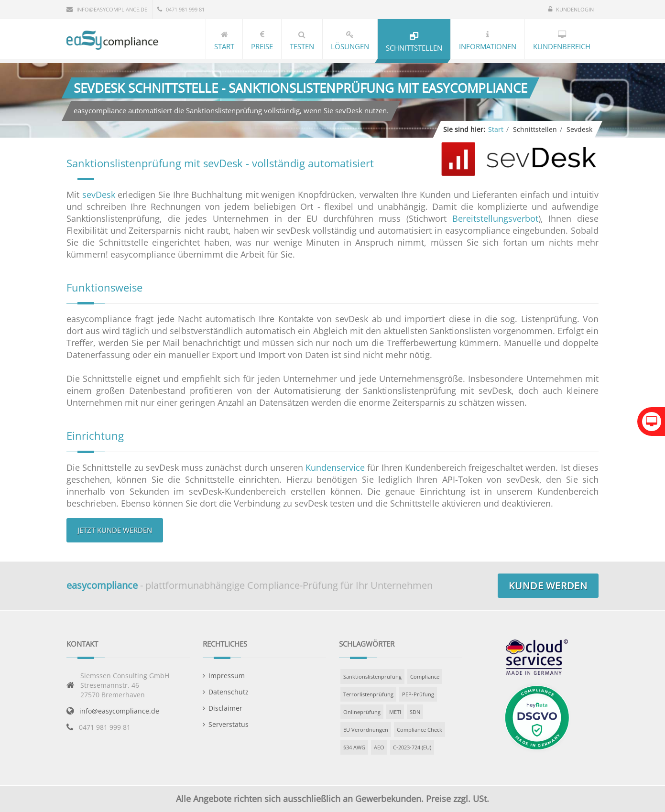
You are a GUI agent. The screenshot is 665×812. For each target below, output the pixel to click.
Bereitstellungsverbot (495, 218)
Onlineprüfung (362, 712)
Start (496, 129)
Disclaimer (225, 708)
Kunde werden (548, 586)
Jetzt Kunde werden (115, 530)
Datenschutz (229, 692)
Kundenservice (335, 467)
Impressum (227, 676)
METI (395, 712)
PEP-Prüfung (418, 694)
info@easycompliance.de (119, 711)
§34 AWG (354, 747)
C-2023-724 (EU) (412, 747)
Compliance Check (420, 730)
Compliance (425, 677)
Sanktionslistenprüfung (372, 677)
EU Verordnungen (366, 730)
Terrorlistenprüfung (368, 694)
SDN (415, 712)
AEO (379, 747)
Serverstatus (229, 724)
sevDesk (99, 195)
